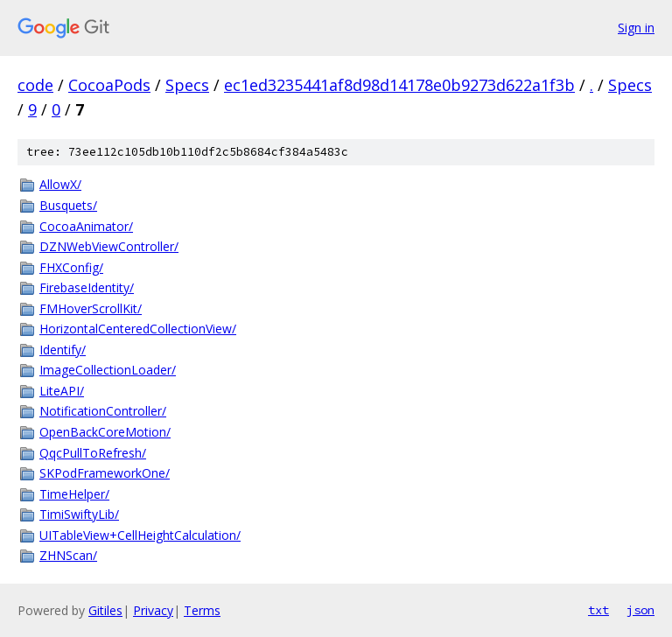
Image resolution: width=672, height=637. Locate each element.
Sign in (636, 28)
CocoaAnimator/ (86, 226)
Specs (187, 85)
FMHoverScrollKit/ (91, 308)
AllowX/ (60, 184)
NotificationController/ (103, 411)
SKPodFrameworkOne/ (105, 473)
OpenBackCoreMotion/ (105, 432)
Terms (202, 610)
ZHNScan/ (68, 555)
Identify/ (63, 350)
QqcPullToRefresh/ (93, 453)
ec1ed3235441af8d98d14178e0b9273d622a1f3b (399, 85)
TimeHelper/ (74, 494)
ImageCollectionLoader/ (108, 370)
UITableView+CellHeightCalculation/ (140, 535)
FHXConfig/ (71, 267)
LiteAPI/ (62, 391)
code (35, 85)
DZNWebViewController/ (109, 246)
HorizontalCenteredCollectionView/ (138, 329)
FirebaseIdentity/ (87, 287)
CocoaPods (109, 85)
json (640, 610)
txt (598, 610)
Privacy (153, 610)
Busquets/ (68, 205)
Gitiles (105, 610)
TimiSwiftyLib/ (79, 514)
